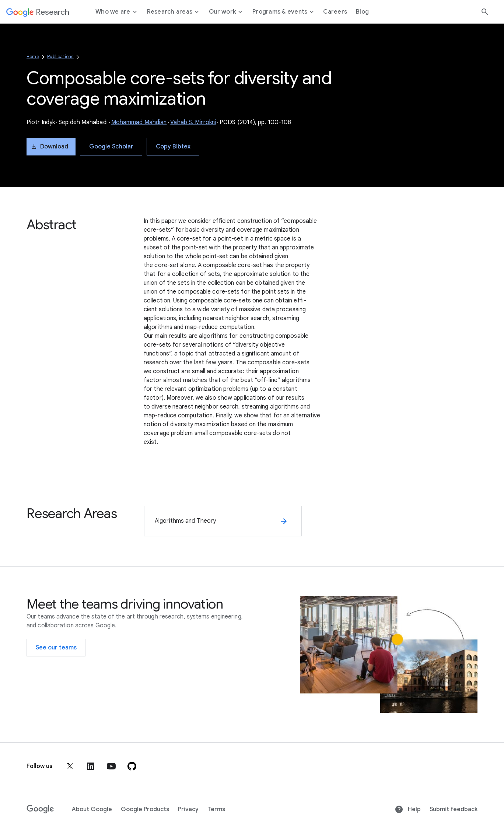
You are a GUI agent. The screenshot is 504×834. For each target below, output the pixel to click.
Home (33, 57)
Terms (216, 809)
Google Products (145, 809)
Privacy (188, 809)
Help (408, 809)
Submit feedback (454, 809)
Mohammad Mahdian (139, 122)
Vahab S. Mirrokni (193, 122)
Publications (60, 57)
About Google (92, 809)
